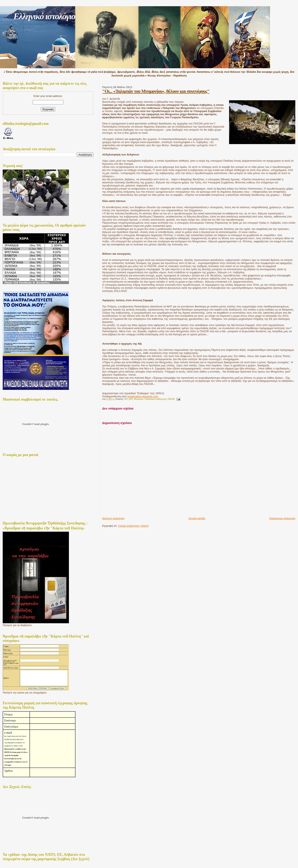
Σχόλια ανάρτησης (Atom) (133, 526)
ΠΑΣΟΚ (171, 399)
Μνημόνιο (139, 399)
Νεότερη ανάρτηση (113, 518)
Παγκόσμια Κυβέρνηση (155, 399)
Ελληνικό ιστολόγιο (44, 16)
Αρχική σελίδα (197, 518)
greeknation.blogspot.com (143, 396)
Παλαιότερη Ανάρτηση (282, 518)
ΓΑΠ (126, 399)
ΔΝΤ (131, 399)
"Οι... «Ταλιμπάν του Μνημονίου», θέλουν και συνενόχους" (156, 91)
